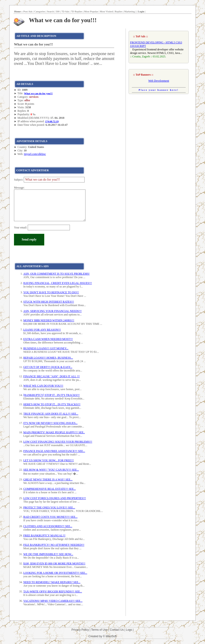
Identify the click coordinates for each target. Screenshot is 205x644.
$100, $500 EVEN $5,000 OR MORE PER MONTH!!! (54, 563)
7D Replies (77, 11)
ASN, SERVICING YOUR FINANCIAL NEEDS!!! (52, 311)
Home (17, 11)
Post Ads (28, 11)
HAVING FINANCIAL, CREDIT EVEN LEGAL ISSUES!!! (58, 283)
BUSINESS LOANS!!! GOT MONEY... (46, 348)
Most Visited (106, 11)
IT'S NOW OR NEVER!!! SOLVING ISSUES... (50, 423)
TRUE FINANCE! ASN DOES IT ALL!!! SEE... (51, 414)
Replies (118, 11)
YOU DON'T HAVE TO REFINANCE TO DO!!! (51, 292)
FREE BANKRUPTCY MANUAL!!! (44, 535)
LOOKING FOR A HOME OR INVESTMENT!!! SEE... (55, 573)
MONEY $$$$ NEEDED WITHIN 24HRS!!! (49, 320)
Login (141, 11)
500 (58, 11)
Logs (129, 630)
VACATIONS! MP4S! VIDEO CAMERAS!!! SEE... (53, 601)
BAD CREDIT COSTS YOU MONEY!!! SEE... (50, 517)
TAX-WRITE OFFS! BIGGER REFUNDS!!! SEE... (53, 591)
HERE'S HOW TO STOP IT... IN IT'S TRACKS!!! (52, 404)
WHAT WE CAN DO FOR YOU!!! (43, 386)
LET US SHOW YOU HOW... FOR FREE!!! (49, 460)
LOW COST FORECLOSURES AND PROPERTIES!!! (55, 498)
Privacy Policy (80, 630)
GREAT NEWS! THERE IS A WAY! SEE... (48, 479)
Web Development (159, 81)
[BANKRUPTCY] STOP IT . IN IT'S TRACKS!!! (51, 395)
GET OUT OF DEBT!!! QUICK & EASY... (48, 367)
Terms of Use (99, 630)
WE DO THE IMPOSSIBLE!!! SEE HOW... (48, 554)
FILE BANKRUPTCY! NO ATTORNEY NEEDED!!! (54, 545)
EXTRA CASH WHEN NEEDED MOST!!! (48, 339)
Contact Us (117, 630)
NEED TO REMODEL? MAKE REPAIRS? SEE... (52, 582)
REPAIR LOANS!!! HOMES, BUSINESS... (48, 358)
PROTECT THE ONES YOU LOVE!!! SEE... (49, 507)
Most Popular (91, 11)
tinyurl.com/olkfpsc (35, 154)
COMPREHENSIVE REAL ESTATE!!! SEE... (50, 489)
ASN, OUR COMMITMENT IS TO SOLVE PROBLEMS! (56, 274)
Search (50, 11)
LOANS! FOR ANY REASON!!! (42, 330)
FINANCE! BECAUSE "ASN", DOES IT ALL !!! (51, 376)
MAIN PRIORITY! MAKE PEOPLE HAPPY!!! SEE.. (54, 432)
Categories (40, 11)
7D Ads (65, 11)
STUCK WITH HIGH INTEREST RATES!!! (49, 302)
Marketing (130, 11)
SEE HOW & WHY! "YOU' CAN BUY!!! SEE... (51, 470)
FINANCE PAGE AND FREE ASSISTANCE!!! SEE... (54, 451)
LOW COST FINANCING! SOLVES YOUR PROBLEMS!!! (58, 442)
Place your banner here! (159, 90)
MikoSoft (111, 636)
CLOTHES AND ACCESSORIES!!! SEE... (48, 526)
